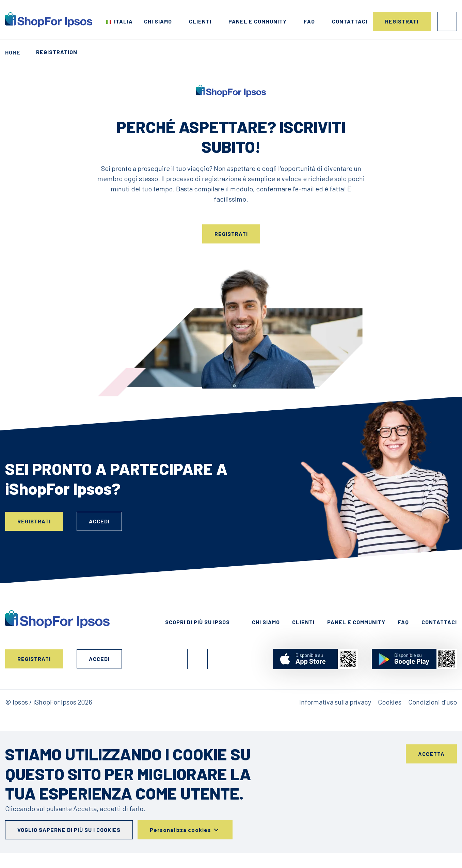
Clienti (200, 21)
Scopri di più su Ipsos (197, 622)
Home (13, 52)
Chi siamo (158, 21)
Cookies (390, 702)
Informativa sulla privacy (335, 702)
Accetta (431, 754)
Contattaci (350, 21)
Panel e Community (258, 21)
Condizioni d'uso (433, 702)
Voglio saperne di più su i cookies (69, 830)
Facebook (197, 659)
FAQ (309, 21)
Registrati (402, 21)
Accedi (447, 21)
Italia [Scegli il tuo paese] (123, 21)
